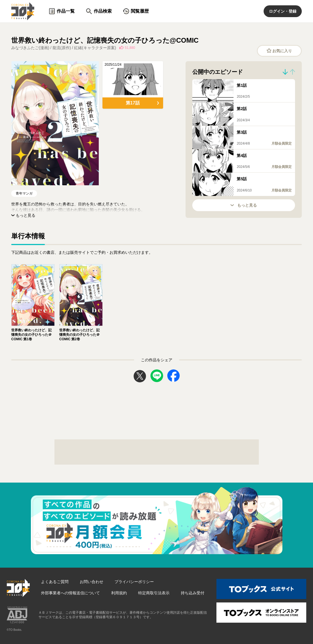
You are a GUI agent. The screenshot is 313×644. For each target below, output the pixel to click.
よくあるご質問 (55, 582)
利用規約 (119, 593)
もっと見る (244, 205)
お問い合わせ (92, 582)
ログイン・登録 (283, 11)
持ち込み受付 (193, 593)
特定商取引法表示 (154, 593)
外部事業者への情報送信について (70, 593)
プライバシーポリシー (134, 582)
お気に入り (279, 51)
